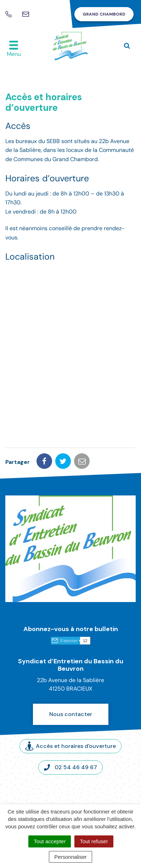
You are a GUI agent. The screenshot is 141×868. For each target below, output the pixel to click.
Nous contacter (71, 714)
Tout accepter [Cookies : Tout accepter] (50, 841)
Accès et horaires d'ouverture (70, 746)
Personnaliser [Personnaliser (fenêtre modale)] (70, 857)
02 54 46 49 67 (70, 767)
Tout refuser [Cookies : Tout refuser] (94, 841)
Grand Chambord (104, 14)
